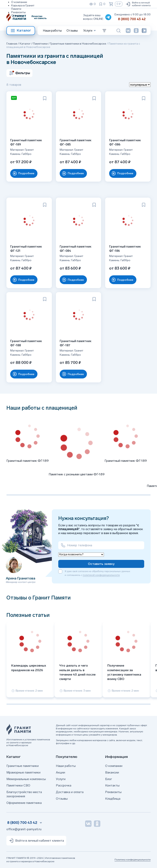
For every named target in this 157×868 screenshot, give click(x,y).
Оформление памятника (24, 803)
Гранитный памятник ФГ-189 (26, 142)
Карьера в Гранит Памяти (23, 7)
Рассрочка (64, 785)
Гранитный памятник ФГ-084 (76, 249)
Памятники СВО (18, 785)
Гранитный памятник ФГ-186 (125, 249)
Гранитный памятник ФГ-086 (125, 142)
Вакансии (112, 772)
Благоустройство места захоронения (24, 794)
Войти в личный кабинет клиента (138, 4)
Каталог (21, 31)
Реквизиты (18, 12)
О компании (19, 2)
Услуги (61, 779)
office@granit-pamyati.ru (24, 829)
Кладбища (113, 799)
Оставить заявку (101, 564)
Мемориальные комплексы (26, 779)
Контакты (112, 785)
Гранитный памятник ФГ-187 (76, 343)
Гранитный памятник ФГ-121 (26, 249)
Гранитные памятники (23, 766)
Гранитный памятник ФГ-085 (76, 142)
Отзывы (17, 15)
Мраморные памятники (23, 772)
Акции (60, 772)
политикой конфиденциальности (101, 575)
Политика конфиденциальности (133, 860)
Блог (109, 779)
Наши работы (52, 31)
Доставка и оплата (70, 792)
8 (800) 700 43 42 (132, 19)
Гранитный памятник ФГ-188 (26, 343)
